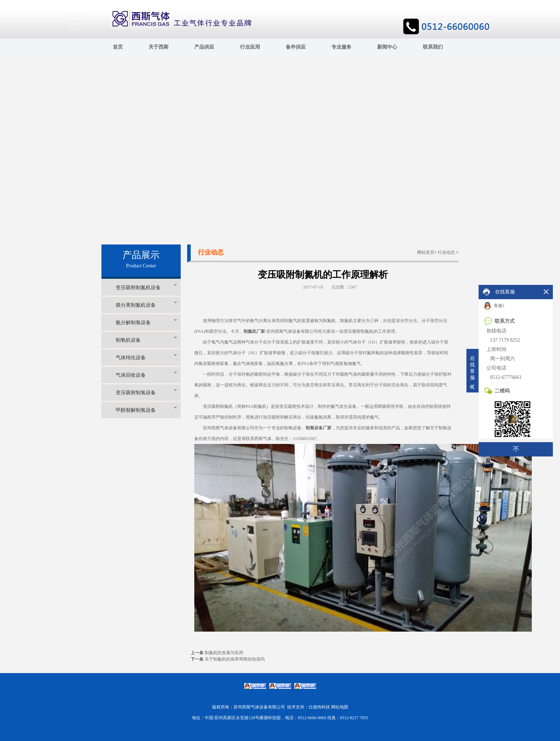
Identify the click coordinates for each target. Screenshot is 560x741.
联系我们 (433, 47)
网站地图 (340, 707)
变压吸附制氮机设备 (146, 287)
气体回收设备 (146, 375)
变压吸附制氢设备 (146, 392)
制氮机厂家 (254, 331)
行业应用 (250, 47)
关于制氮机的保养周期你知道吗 (235, 659)
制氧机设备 (146, 340)
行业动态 (446, 252)
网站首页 (426, 252)
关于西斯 (159, 47)
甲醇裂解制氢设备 (146, 410)
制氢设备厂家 (319, 428)
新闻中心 (387, 47)
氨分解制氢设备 (146, 322)
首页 (118, 47)
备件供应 (296, 47)
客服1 (494, 306)
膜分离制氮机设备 (146, 305)
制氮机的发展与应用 (224, 653)
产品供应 (204, 47)
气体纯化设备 (146, 357)
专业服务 (341, 47)
